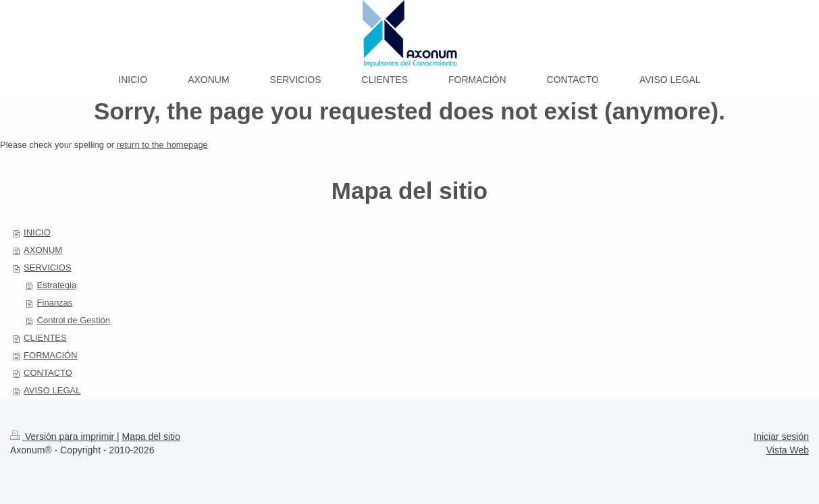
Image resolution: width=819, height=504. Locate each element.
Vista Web (788, 450)
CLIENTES (45, 338)
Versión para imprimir (63, 437)
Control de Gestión (74, 320)
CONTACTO (48, 373)
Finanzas (55, 303)
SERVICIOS (48, 268)
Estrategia (57, 285)
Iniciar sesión (781, 437)
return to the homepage (162, 145)
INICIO (37, 232)
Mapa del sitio (151, 437)
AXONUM (43, 250)
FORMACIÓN (50, 355)
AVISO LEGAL (52, 390)
